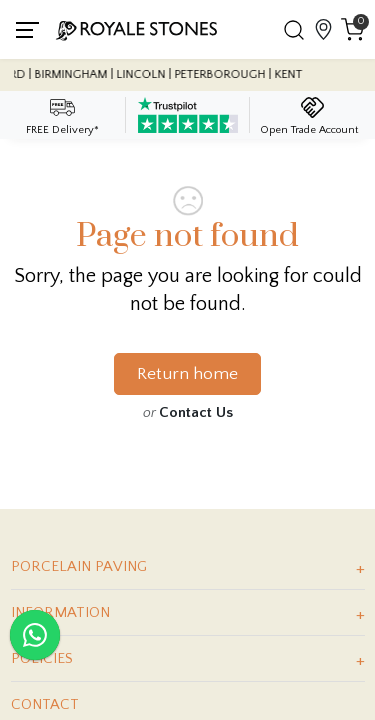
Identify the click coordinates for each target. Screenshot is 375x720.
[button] (293, 30)
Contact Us (196, 412)
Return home (187, 374)
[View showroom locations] (323, 29)
